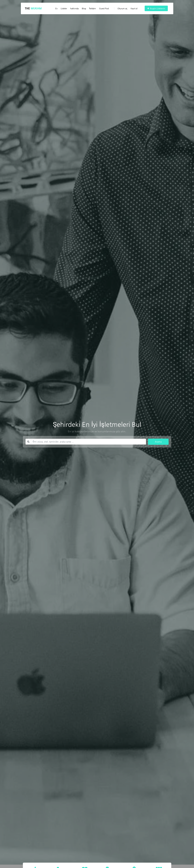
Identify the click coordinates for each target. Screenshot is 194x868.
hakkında (74, 8)
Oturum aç (121, 8)
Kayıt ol (134, 8)
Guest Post (104, 8)
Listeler (64, 8)
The (33, 8)
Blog (84, 8)
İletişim (93, 8)
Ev (56, 8)
